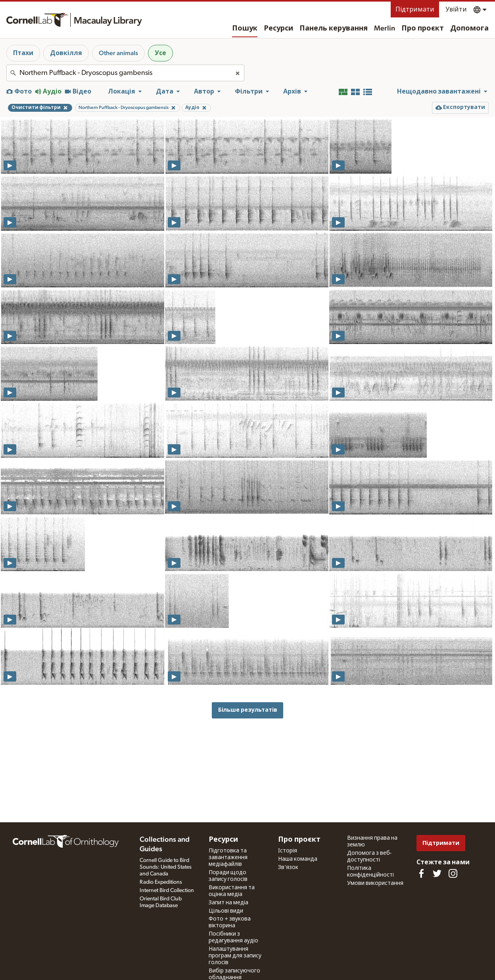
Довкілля (66, 53)
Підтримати (415, 10)
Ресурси (278, 29)
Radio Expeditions (161, 882)
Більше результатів (248, 710)
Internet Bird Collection (167, 890)
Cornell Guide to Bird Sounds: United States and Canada (166, 867)
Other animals (118, 53)
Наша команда (298, 859)
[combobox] (125, 73)
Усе (160, 53)
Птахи (23, 53)
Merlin (385, 29)
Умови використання (375, 883)
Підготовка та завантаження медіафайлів (228, 858)
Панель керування (334, 29)
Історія (288, 851)
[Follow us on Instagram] (453, 873)
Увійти (456, 10)
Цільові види (226, 911)
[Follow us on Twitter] (437, 873)
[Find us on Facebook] (421, 873)
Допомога (469, 29)
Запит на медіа (228, 903)
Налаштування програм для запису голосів (235, 956)
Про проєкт (423, 29)
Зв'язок (288, 867)
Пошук (245, 29)
